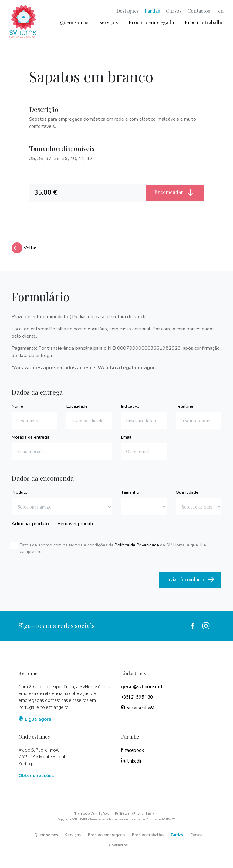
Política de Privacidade (137, 545)
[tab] (87, 193)
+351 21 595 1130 (137, 697)
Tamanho (130, 492)
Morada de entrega (30, 437)
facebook (132, 750)
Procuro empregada (151, 22)
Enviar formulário (190, 580)
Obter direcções (36, 775)
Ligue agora (35, 719)
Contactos (199, 11)
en (221, 11)
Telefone (184, 406)
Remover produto (76, 524)
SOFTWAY (168, 819)
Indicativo (130, 406)
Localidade (77, 406)
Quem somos (74, 22)
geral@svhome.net (142, 686)
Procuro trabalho (204, 22)
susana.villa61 (138, 708)
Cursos (174, 11)
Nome (17, 406)
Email (126, 437)
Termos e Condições (91, 813)
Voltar (24, 248)
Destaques (128, 11)
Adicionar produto (30, 524)
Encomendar (175, 192)
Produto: (20, 492)
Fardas (152, 11)
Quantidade (187, 492)
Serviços (108, 22)
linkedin (132, 761)
